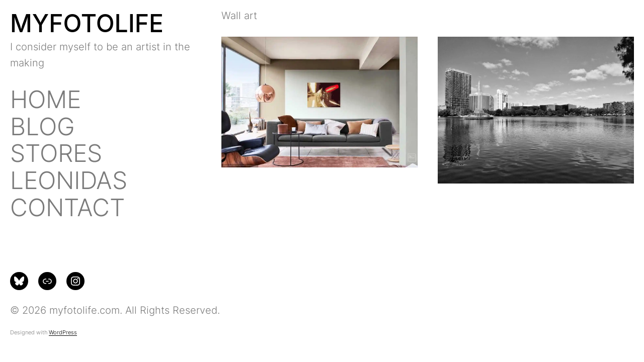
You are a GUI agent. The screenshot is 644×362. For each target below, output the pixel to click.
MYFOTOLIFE (87, 23)
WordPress (63, 332)
